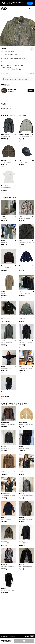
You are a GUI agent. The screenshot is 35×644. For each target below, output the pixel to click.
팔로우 (31, 90)
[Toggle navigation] (32, 9)
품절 (24, 641)
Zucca (4, 49)
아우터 (6, 74)
